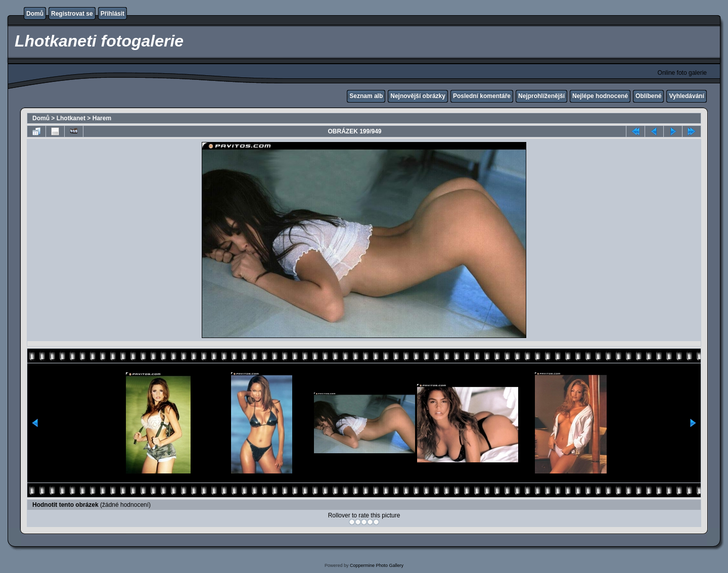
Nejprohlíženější (541, 96)
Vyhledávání (687, 96)
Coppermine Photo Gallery (377, 565)
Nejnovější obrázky (418, 96)
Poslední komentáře (482, 96)
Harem (102, 118)
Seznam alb (366, 96)
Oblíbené (648, 96)
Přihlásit (112, 14)
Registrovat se (72, 14)
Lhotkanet (71, 118)
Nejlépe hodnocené (600, 96)
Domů (35, 14)
